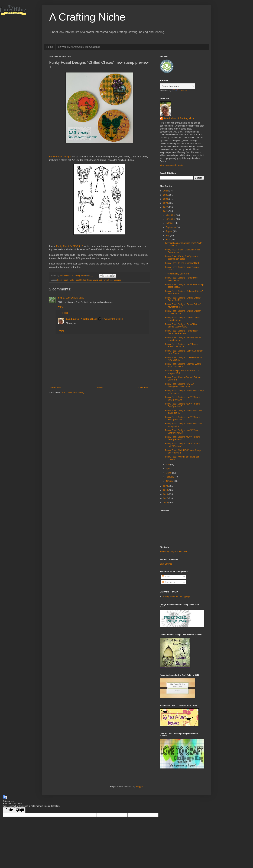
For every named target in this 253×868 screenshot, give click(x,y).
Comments (168, 582)
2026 (166, 191)
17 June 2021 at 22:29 (113, 319)
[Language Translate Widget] (177, 86)
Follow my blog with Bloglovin (174, 552)
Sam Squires (166, 564)
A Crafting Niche (87, 17)
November (171, 219)
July (168, 236)
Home (50, 47)
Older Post (143, 387)
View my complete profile (172, 165)
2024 (166, 199)
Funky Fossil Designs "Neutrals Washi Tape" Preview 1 (183, 365)
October (170, 223)
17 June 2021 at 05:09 (74, 298)
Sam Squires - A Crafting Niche (82, 319)
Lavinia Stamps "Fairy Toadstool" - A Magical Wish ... (182, 372)
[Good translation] (9, 810)
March (169, 473)
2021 (166, 211)
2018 (166, 494)
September (171, 227)
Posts (166, 577)
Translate (180, 91)
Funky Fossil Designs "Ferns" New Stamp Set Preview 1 (181, 332)
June (168, 240)
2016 (166, 503)
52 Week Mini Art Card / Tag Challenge (79, 47)
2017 (166, 498)
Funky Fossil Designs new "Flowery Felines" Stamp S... (182, 345)
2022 (166, 207)
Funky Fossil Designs (60, 157)
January (170, 481)
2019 (166, 490)
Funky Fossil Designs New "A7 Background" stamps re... (180, 385)
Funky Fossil (63, 280)
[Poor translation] (20, 810)
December (171, 215)
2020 (166, 486)
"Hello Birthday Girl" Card (177, 274)
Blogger (139, 787)
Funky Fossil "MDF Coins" (70, 246)
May (168, 465)
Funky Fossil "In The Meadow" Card (182, 263)
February (170, 477)
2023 (166, 203)
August (169, 231)
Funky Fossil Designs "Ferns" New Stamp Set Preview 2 (181, 326)
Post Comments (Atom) (73, 393)
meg (60, 298)
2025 (166, 195)
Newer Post (56, 387)
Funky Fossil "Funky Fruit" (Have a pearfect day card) (181, 258)
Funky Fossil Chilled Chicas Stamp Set (85, 280)
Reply (60, 307)
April (168, 469)
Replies (64, 313)
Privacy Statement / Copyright (176, 597)
